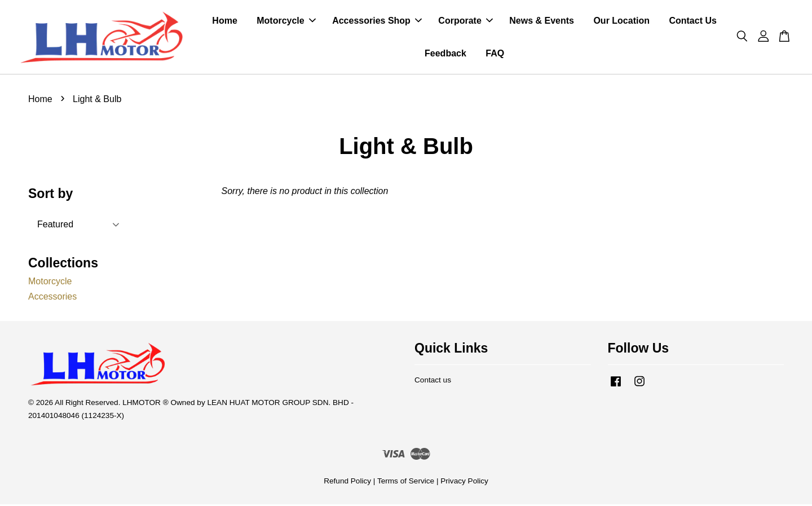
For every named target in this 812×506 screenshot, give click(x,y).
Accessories (52, 298)
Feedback (445, 54)
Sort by (50, 195)
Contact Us (692, 22)
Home (224, 22)
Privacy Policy (464, 483)
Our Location (621, 22)
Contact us (433, 382)
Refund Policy (347, 483)
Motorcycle (286, 22)
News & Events (542, 22)
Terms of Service (406, 483)
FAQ (495, 54)
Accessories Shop (377, 22)
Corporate (465, 22)
